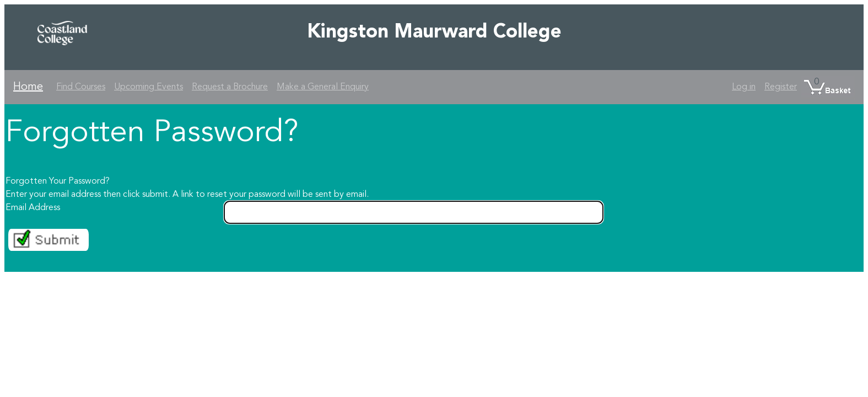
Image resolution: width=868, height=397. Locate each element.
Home (28, 87)
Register (781, 87)
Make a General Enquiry (323, 87)
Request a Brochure (230, 87)
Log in (744, 87)
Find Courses (81, 87)
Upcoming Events (149, 87)
